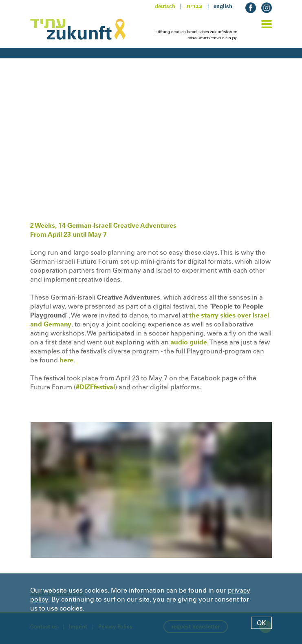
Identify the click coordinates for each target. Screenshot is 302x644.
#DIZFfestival (95, 387)
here (66, 360)
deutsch (165, 6)
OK (261, 623)
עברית (194, 6)
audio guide (189, 342)
